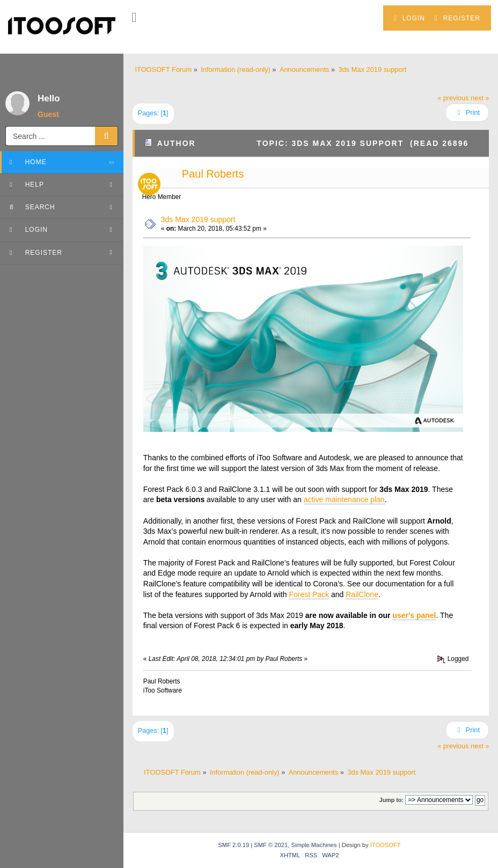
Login (409, 18)
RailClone (362, 594)
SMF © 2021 (271, 845)
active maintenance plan (344, 499)
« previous (453, 98)
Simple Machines (314, 845)
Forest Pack (309, 594)
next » (480, 98)
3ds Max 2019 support (198, 219)
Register (457, 18)
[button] (134, 18)
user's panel (414, 615)
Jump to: (391, 800)
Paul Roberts (213, 174)
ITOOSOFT (386, 845)
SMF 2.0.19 (233, 845)
